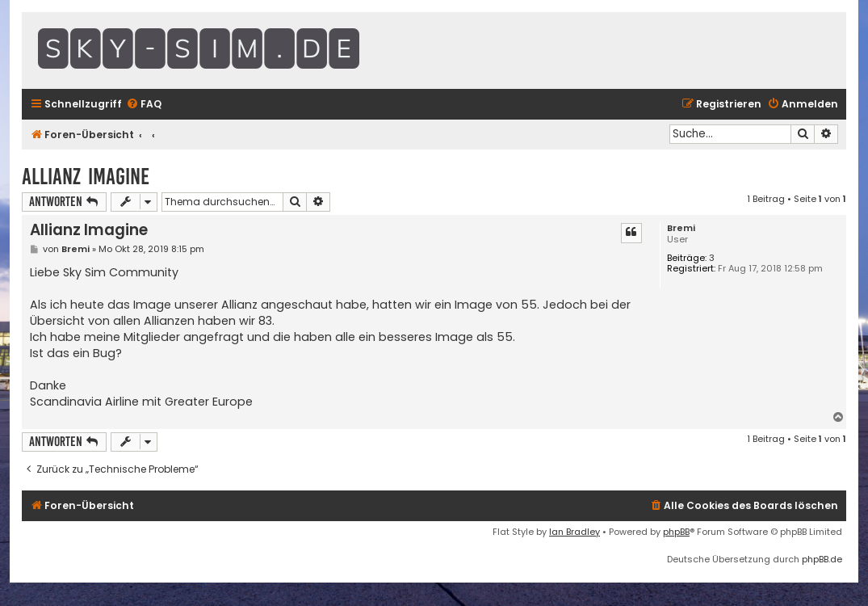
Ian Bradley (574, 532)
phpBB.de (822, 559)
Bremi (681, 228)
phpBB (676, 532)
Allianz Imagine (86, 177)
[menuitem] (144, 105)
